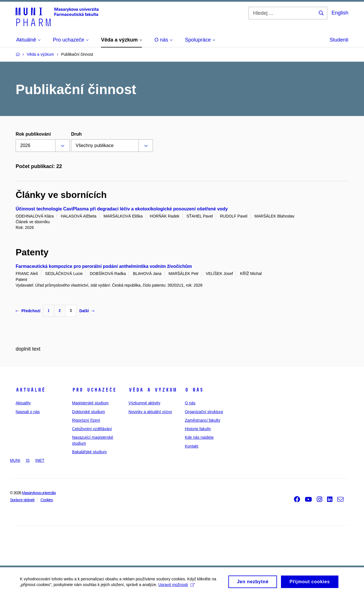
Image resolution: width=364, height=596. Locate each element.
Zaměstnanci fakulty (203, 420)
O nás (194, 390)
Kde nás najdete (199, 437)
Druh (76, 134)
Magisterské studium (90, 403)
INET (40, 460)
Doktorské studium (88, 412)
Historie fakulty (198, 429)
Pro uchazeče (94, 390)
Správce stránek (22, 500)
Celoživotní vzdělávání (92, 429)
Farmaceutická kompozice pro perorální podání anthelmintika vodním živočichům (104, 266)
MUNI (15, 460)
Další (87, 311)
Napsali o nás (28, 412)
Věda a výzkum (153, 390)
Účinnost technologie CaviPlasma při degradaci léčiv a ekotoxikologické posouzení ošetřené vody (122, 209)
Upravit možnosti (176, 586)
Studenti (339, 40)
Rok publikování (33, 134)
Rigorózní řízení (86, 420)
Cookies (47, 500)
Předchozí (28, 311)
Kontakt (192, 446)
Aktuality (23, 403)
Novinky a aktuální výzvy (150, 412)
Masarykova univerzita (39, 493)
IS (28, 460)
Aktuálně (30, 390)
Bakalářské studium (89, 452)
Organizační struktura (204, 412)
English (340, 13)
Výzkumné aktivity (144, 403)
